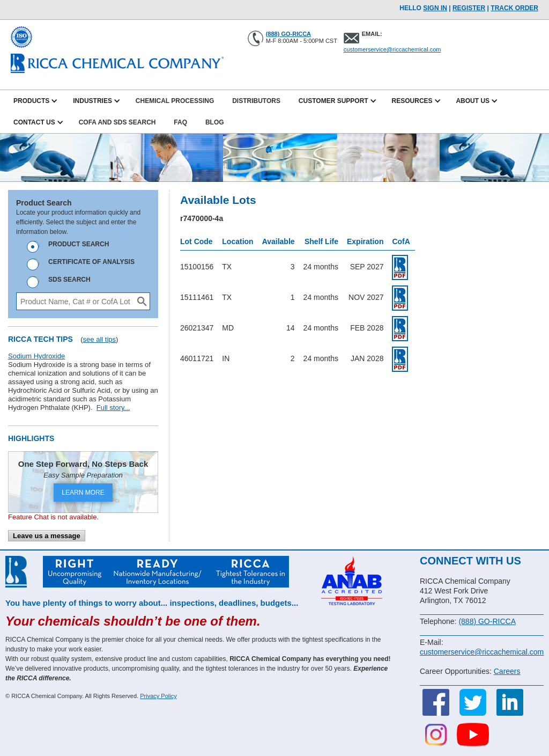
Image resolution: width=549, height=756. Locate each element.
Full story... (113, 408)
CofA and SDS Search (117, 122)
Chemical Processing (175, 101)
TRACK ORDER (514, 8)
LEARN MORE (83, 493)
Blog (215, 122)
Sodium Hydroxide (36, 356)
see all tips (99, 339)
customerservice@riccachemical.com (392, 49)
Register (469, 8)
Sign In (435, 8)
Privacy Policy (158, 696)
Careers (507, 671)
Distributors (256, 101)
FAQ (180, 122)
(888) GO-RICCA (288, 34)
